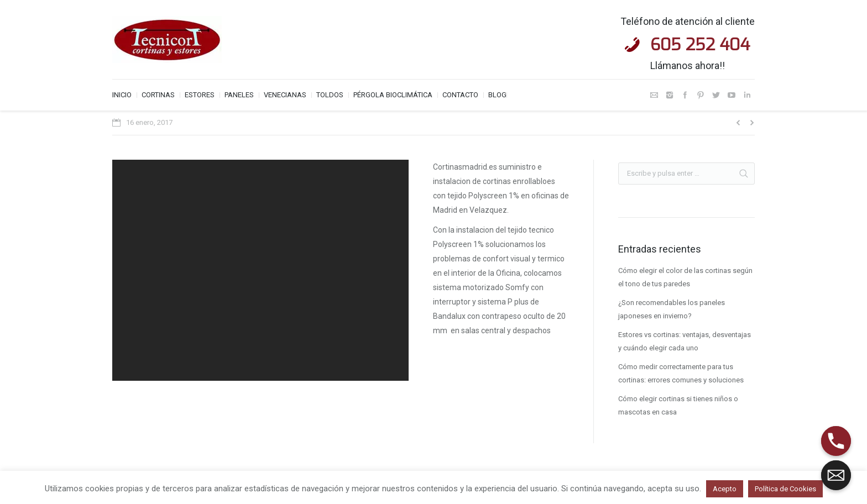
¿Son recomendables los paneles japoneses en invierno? (672, 309)
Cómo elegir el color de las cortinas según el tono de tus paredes (685, 277)
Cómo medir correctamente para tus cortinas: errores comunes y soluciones (681, 373)
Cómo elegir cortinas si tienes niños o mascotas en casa (678, 405)
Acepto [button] (725, 489)
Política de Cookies (785, 489)
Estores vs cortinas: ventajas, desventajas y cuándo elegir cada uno (685, 341)
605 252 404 (700, 45)
